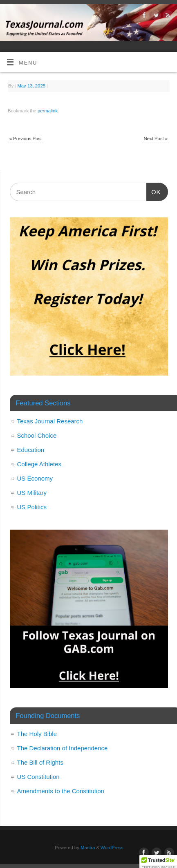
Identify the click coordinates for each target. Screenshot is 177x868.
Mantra (88, 848)
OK (154, 191)
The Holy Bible (37, 734)
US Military (32, 493)
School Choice (37, 435)
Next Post (156, 139)
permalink (48, 111)
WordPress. (113, 848)
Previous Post (26, 139)
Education (31, 450)
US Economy (35, 478)
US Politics (32, 507)
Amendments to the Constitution (61, 791)
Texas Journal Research (50, 421)
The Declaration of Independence (63, 748)
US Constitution (38, 777)
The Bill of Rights (40, 762)
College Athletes (39, 464)
